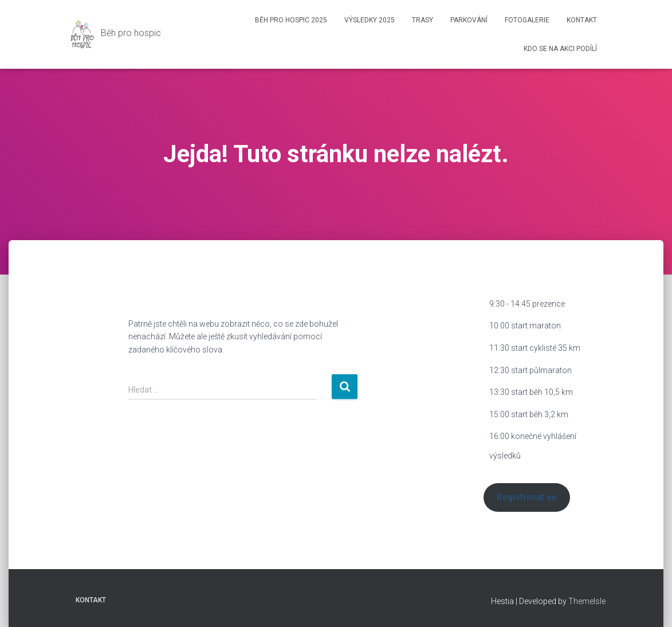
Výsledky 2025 (370, 20)
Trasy (423, 20)
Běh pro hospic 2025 (291, 20)
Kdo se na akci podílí (560, 49)
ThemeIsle (587, 601)
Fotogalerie (527, 20)
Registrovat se (527, 497)
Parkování (469, 20)
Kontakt (582, 20)
